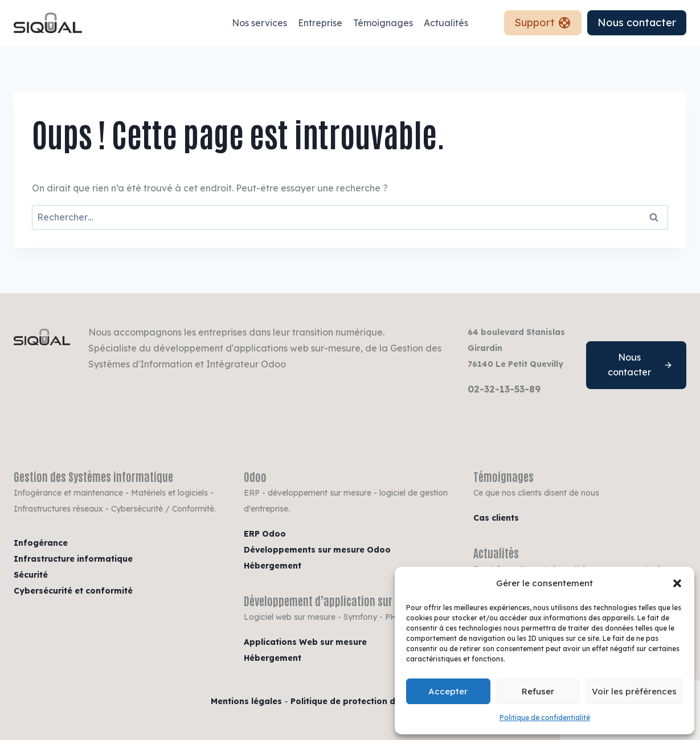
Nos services (259, 23)
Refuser (538, 691)
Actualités (446, 23)
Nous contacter (637, 23)
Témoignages (383, 23)
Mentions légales (246, 701)
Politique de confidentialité (545, 717)
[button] (677, 583)
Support (543, 23)
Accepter (448, 691)
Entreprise (320, 23)
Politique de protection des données (367, 701)
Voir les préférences (634, 691)
